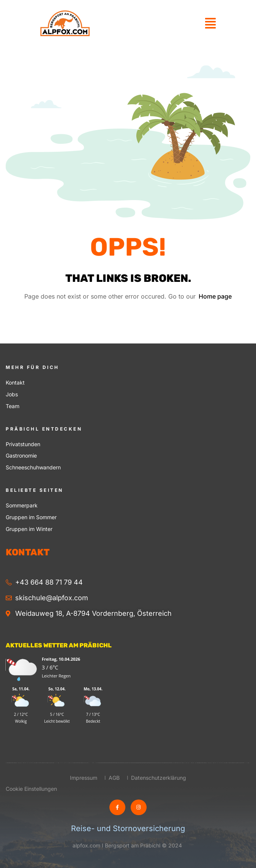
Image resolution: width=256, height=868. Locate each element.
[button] (210, 23)
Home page (215, 296)
